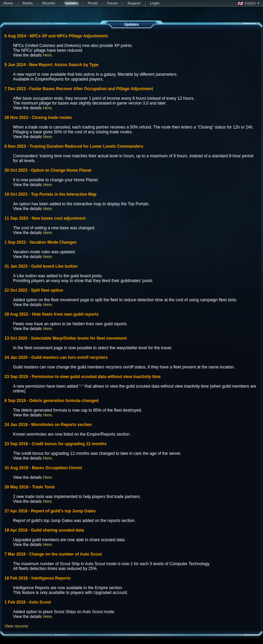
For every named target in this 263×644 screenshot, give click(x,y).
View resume (16, 626)
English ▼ (249, 3)
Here (47, 55)
